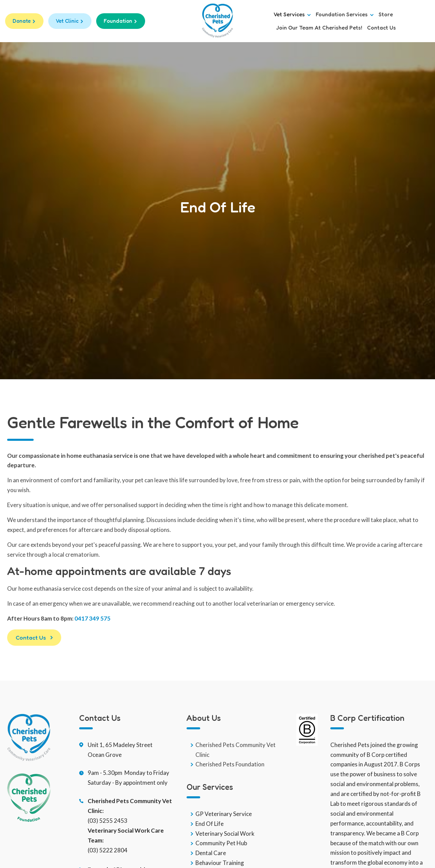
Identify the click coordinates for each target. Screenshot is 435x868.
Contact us (381, 28)
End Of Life (210, 824)
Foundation (118, 21)
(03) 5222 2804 (108, 850)
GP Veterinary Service (224, 814)
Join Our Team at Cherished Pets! (319, 28)
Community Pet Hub (221, 843)
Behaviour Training (220, 863)
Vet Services (292, 14)
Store (386, 14)
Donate (22, 21)
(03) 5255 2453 (108, 821)
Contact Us (31, 637)
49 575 (101, 618)
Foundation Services (345, 14)
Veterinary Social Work (225, 834)
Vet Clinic (67, 21)
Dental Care (211, 853)
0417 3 (83, 618)
